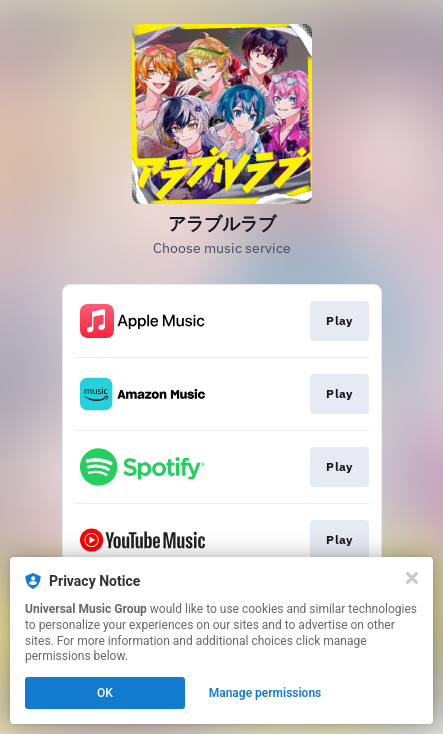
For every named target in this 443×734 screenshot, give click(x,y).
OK (105, 693)
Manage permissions (265, 693)
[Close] (412, 578)
